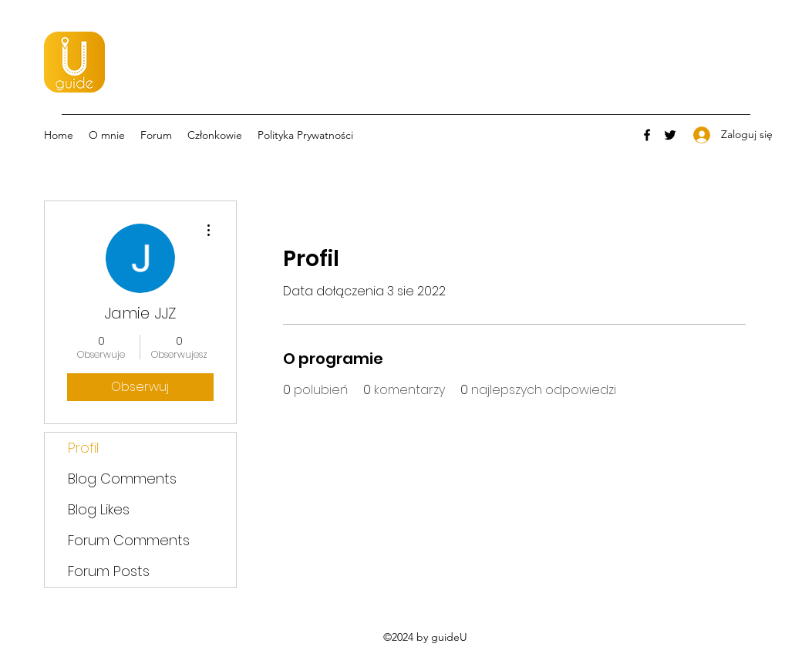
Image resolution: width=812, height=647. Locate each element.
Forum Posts (109, 571)
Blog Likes (99, 509)
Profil (83, 448)
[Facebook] (647, 135)
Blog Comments (122, 479)
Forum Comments (129, 540)
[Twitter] (670, 135)
